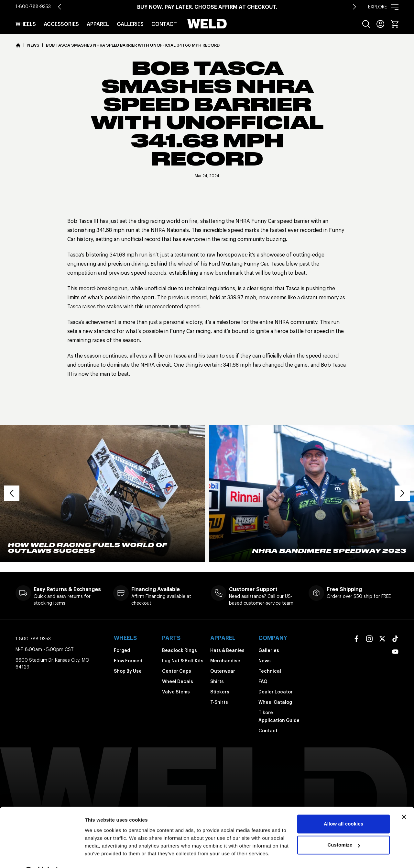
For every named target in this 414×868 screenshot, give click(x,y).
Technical (270, 671)
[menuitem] (366, 24)
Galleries (130, 24)
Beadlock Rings (180, 650)
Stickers (220, 692)
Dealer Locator (276, 692)
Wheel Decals (178, 681)
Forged (122, 650)
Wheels (26, 24)
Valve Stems (176, 692)
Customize (344, 829)
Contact (164, 24)
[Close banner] (404, 801)
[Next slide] (354, 7)
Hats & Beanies (227, 650)
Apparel (98, 24)
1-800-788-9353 (33, 6)
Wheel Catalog (275, 702)
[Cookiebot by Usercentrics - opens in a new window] (42, 855)
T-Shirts (219, 702)
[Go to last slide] (60, 7)
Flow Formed (128, 661)
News (265, 661)
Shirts (217, 681)
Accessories (61, 24)
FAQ (263, 681)
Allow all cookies (344, 808)
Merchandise (225, 661)
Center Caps (177, 671)
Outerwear (223, 671)
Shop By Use (128, 671)
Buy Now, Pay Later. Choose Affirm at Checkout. (207, 7)
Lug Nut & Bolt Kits (183, 661)
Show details (100, 855)
